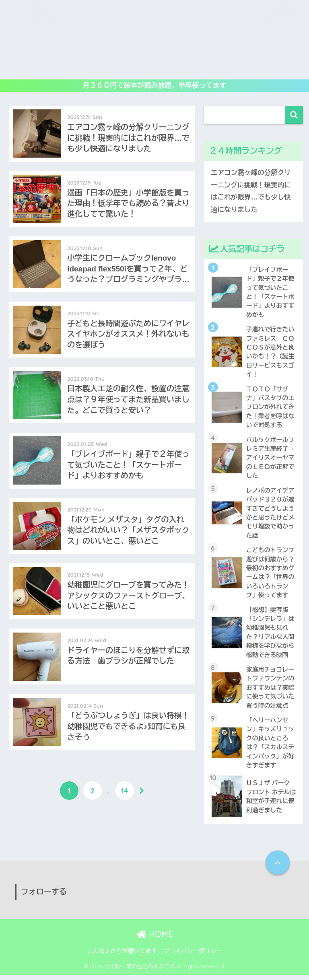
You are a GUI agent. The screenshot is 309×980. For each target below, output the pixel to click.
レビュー (84, 49)
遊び (51, 49)
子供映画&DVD (231, 49)
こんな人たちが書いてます (122, 956)
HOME (155, 940)
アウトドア (281, 49)
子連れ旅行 (133, 69)
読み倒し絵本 (178, 49)
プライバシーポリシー (193, 956)
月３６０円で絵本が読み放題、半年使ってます (155, 85)
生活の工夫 (176, 69)
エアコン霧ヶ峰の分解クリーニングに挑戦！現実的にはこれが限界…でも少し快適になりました (251, 191)
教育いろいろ (128, 49)
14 (125, 800)
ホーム (22, 49)
